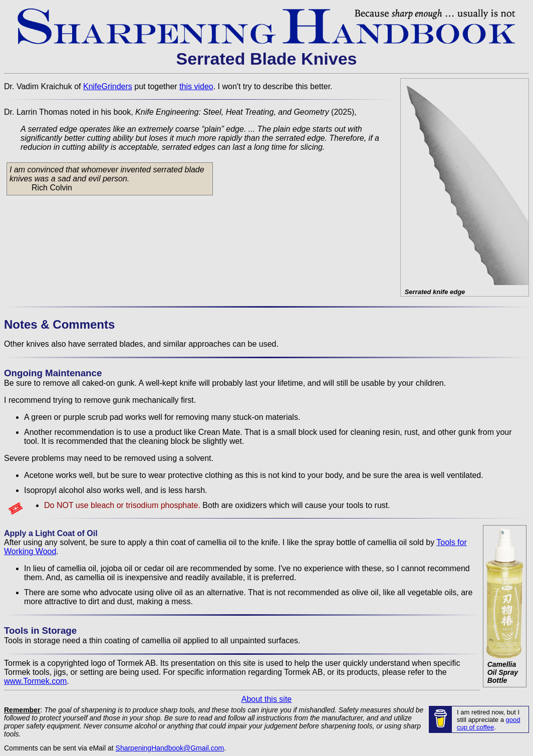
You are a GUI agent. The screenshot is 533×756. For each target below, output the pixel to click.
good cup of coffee (488, 723)
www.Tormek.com (35, 681)
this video (196, 86)
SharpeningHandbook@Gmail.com (170, 748)
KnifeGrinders (108, 86)
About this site (267, 699)
